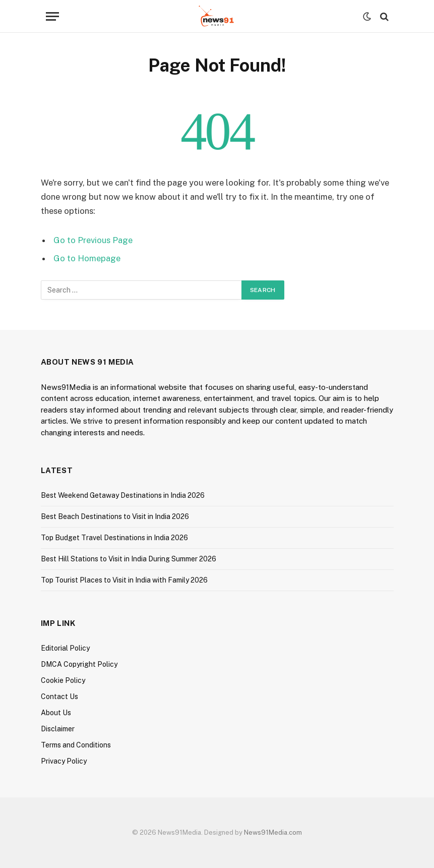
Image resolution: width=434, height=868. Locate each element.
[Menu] (52, 16)
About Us (56, 713)
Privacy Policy (64, 761)
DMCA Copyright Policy (79, 664)
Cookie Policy (63, 680)
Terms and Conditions (76, 745)
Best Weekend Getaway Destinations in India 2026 (123, 495)
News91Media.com (273, 832)
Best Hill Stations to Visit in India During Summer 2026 (129, 559)
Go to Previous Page (93, 240)
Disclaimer (58, 729)
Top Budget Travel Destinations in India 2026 (114, 538)
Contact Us (59, 697)
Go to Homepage (87, 258)
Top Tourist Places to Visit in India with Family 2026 (124, 580)
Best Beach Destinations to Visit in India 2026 (115, 516)
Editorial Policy (65, 648)
